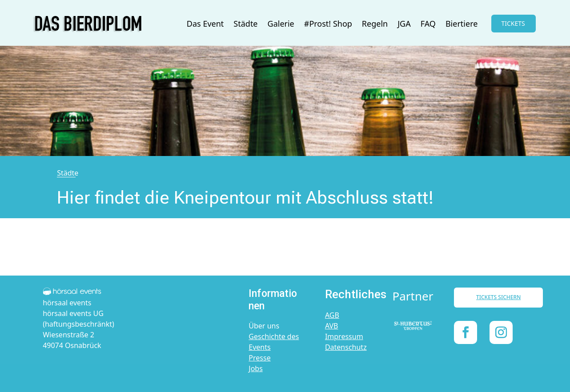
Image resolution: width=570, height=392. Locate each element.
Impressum (344, 336)
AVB (332, 326)
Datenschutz (346, 347)
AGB (332, 315)
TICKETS (513, 23)
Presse (259, 358)
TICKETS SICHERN (498, 297)
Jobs (256, 368)
